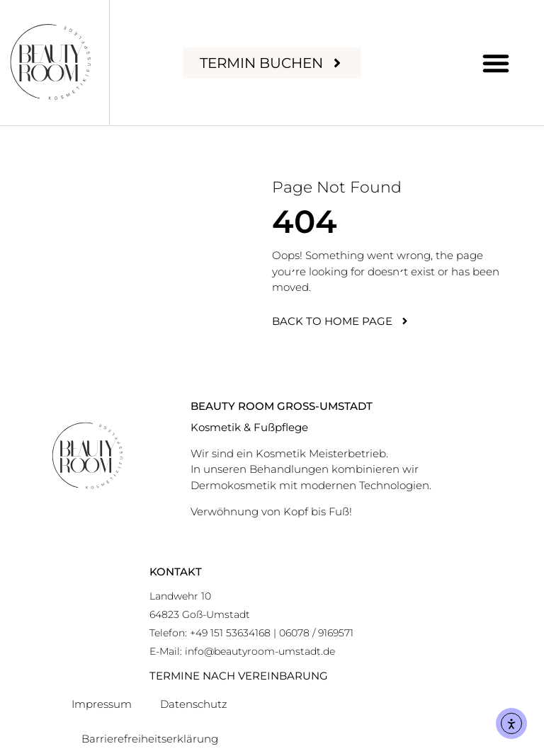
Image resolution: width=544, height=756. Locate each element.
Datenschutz (194, 704)
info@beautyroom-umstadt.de (260, 651)
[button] (496, 63)
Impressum (102, 704)
